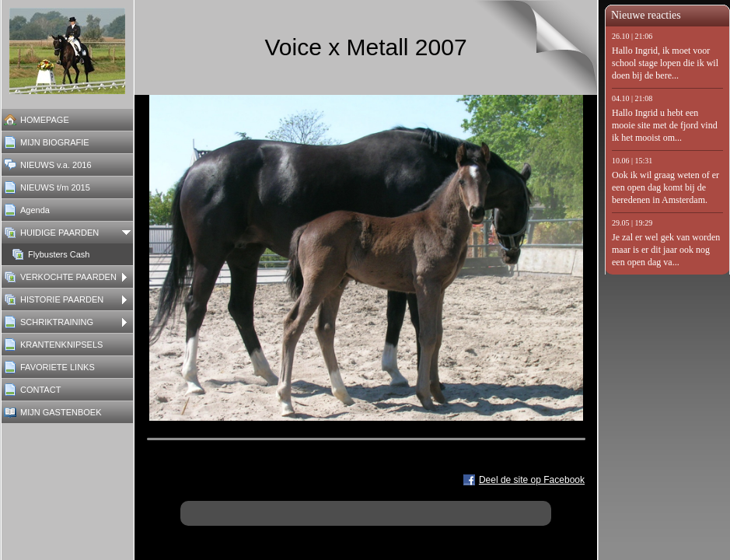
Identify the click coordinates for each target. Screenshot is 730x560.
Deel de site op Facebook (532, 480)
